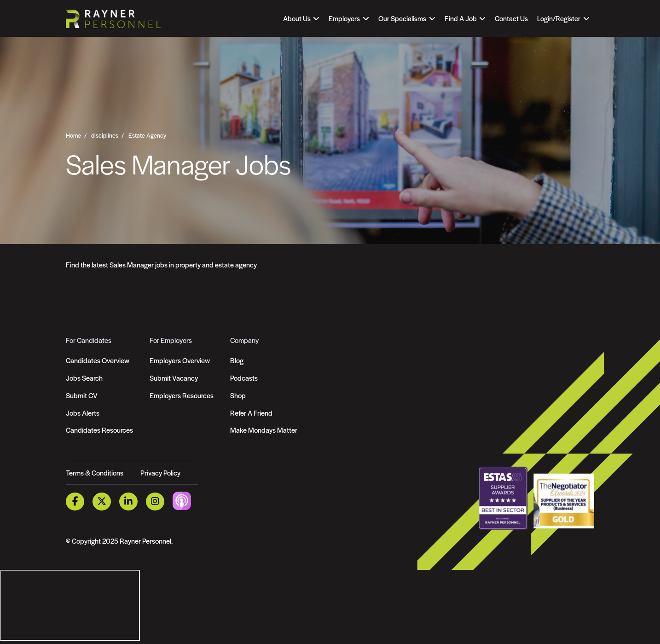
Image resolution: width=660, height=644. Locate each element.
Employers (344, 18)
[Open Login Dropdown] (563, 18)
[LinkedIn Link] (128, 502)
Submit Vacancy (174, 378)
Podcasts (244, 378)
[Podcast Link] (182, 500)
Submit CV (82, 395)
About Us (297, 18)
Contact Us (511, 18)
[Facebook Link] (75, 502)
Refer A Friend (251, 413)
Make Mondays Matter (264, 430)
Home (73, 135)
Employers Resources (182, 395)
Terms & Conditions (95, 473)
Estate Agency (147, 135)
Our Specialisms (402, 18)
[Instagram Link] (155, 502)
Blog (237, 360)
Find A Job (461, 18)
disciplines (105, 135)
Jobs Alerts (83, 413)
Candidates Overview (98, 360)
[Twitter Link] (102, 502)
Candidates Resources (99, 430)
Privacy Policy (160, 473)
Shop (238, 395)
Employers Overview (180, 360)
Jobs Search (84, 378)
